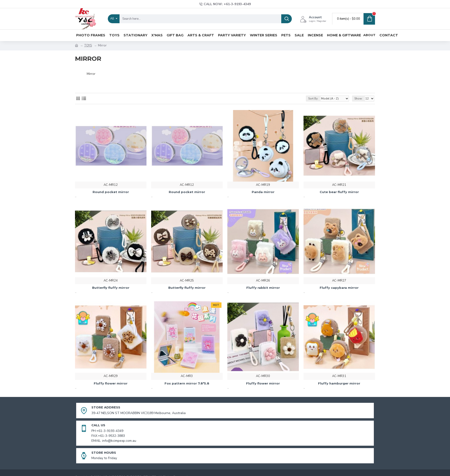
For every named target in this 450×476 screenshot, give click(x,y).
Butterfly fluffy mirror (111, 288)
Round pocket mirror (111, 192)
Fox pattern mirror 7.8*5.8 (187, 383)
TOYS (88, 46)
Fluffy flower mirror (111, 383)
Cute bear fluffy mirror (339, 192)
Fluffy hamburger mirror (339, 383)
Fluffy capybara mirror (339, 288)
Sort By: (313, 99)
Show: (358, 99)
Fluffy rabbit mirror (263, 288)
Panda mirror (263, 192)
